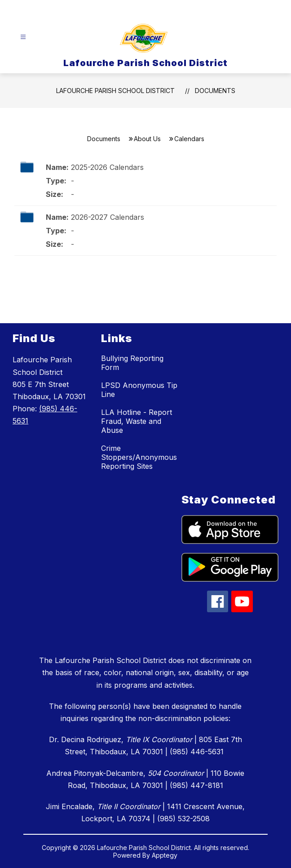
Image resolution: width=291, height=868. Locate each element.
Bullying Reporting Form (132, 363)
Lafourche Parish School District (115, 91)
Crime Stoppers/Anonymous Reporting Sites (139, 457)
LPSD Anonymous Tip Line (139, 390)
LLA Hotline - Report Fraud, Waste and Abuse (137, 421)
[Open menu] (23, 37)
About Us (147, 139)
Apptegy (165, 855)
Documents (215, 91)
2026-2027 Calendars (108, 217)
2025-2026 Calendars (107, 167)
